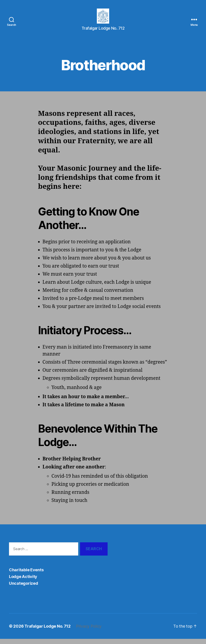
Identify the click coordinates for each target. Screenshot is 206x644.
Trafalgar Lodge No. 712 (48, 631)
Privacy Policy (89, 631)
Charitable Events (26, 575)
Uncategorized (24, 588)
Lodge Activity (23, 582)
